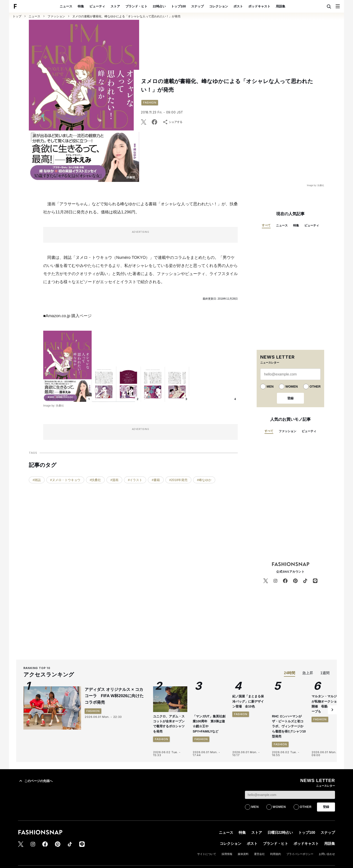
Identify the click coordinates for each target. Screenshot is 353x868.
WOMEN (291, 387)
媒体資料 (243, 854)
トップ (17, 16)
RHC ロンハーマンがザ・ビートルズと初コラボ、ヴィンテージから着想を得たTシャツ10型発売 (289, 726)
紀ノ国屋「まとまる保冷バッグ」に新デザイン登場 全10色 (248, 701)
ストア (115, 6)
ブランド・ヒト (136, 6)
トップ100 (178, 6)
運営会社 (259, 854)
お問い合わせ (327, 854)
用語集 (281, 6)
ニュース (66, 6)
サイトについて (207, 854)
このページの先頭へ (35, 781)
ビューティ (97, 6)
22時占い (159, 6)
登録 (290, 398)
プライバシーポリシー (300, 854)
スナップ (197, 6)
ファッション (56, 16)
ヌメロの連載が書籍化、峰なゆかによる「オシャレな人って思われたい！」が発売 (126, 16)
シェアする (172, 122)
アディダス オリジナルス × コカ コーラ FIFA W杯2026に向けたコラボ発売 (114, 696)
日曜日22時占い (280, 833)
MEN (270, 387)
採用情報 (227, 854)
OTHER (315, 387)
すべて (266, 225)
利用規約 (276, 854)
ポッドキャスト (259, 6)
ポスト (238, 6)
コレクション (219, 6)
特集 (81, 6)
